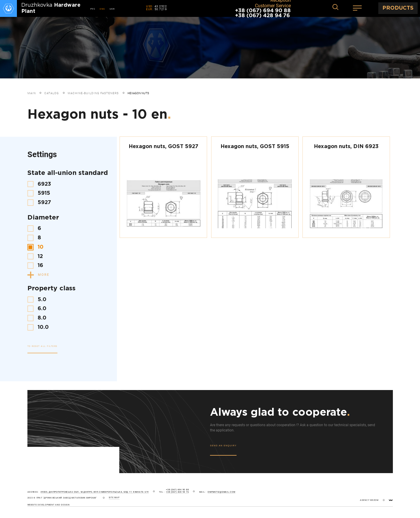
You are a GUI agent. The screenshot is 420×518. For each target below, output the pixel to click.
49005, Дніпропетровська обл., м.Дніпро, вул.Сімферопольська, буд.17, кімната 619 (95, 492)
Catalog (52, 93)
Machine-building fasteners (93, 93)
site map (114, 498)
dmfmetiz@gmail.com (222, 492)
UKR (112, 9)
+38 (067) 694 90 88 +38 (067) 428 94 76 (263, 13)
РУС (93, 9)
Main (32, 93)
